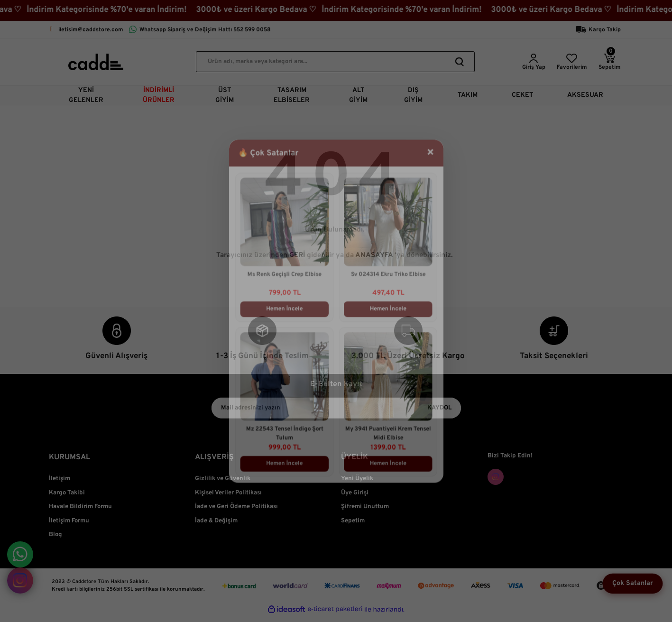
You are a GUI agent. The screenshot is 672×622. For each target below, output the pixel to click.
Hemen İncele (281, 308)
